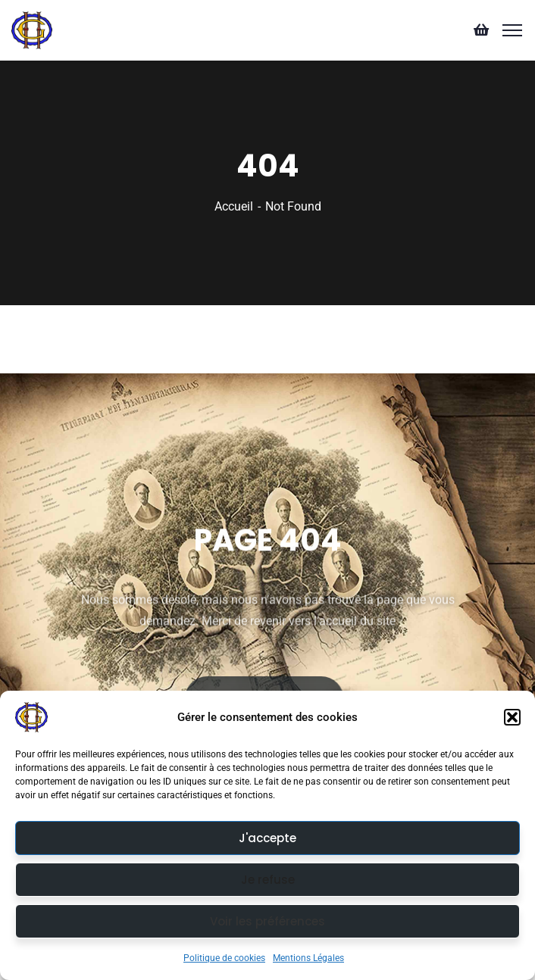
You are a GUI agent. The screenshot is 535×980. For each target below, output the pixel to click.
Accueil (234, 206)
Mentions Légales (308, 958)
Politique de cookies (224, 958)
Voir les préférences (267, 921)
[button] (512, 717)
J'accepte (267, 838)
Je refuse (268, 880)
